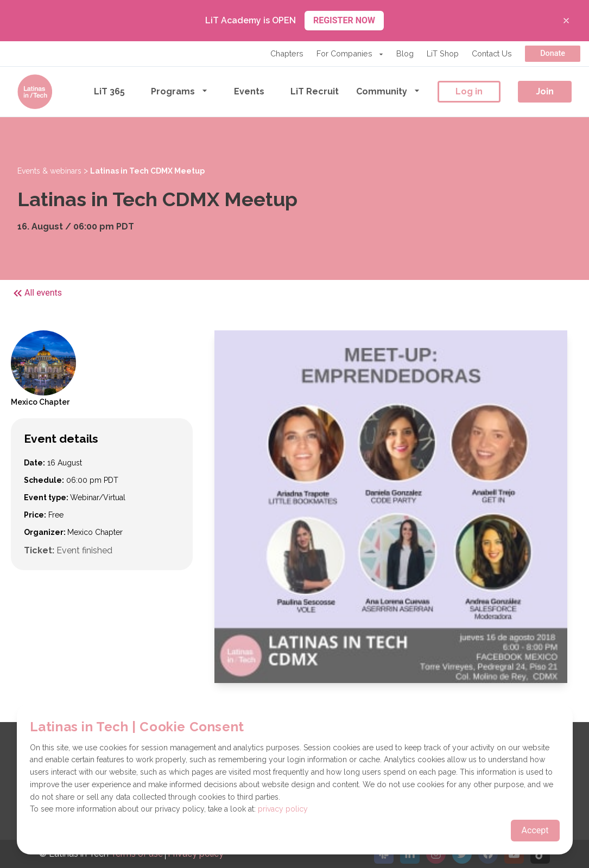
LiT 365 (109, 91)
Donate (553, 53)
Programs (179, 91)
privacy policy (283, 809)
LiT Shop (443, 53)
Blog (405, 53)
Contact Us (492, 53)
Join (545, 91)
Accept (535, 830)
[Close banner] (566, 21)
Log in (469, 91)
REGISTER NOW (344, 20)
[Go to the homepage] (35, 92)
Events (249, 91)
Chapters (287, 53)
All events (36, 293)
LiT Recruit (315, 91)
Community (388, 91)
